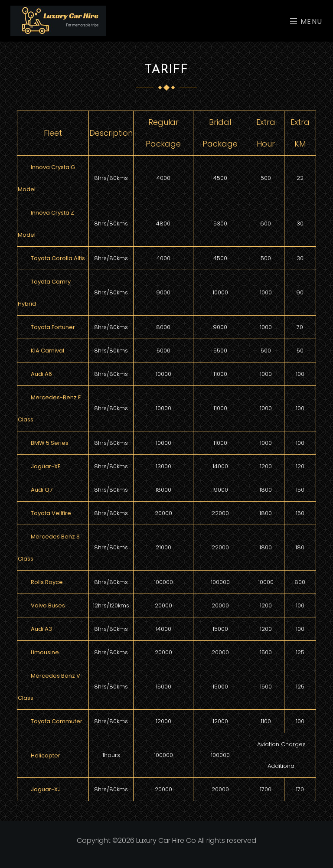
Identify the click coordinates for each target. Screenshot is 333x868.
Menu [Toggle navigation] (306, 21)
